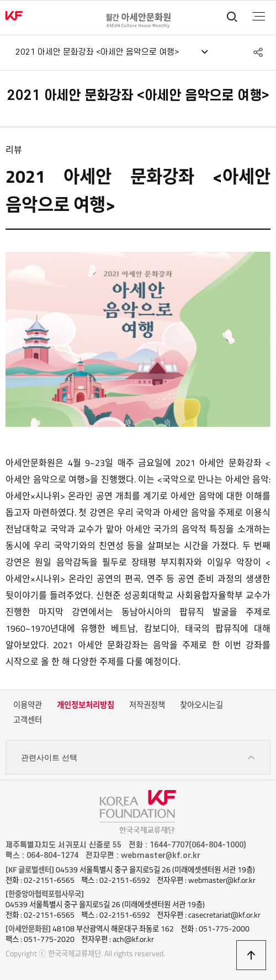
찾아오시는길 (201, 705)
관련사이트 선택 (138, 758)
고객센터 (28, 720)
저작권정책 (147, 705)
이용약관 (28, 705)
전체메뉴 (259, 17)
